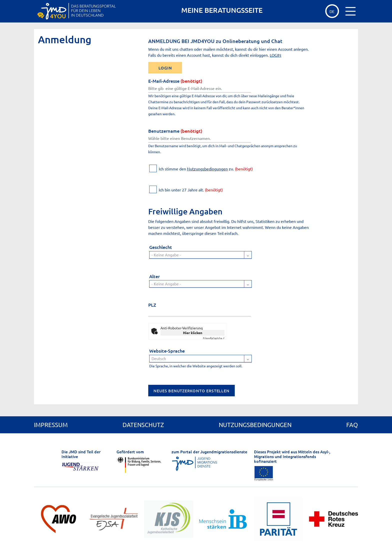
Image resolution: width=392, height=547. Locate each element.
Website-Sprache (167, 351)
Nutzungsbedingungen (207, 169)
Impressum (51, 425)
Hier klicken (193, 333)
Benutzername (175, 131)
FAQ (352, 425)
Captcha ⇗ (214, 338)
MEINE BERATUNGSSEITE (222, 10)
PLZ (152, 305)
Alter (154, 276)
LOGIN (275, 55)
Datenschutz (143, 425)
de (332, 11)
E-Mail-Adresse (175, 81)
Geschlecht (161, 247)
